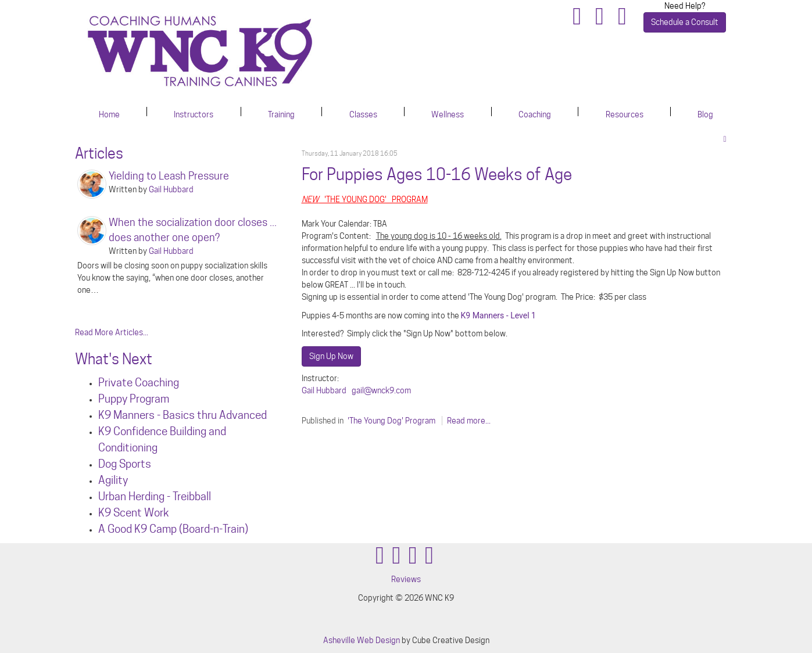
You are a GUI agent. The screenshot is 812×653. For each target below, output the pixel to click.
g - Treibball (185, 496)
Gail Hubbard (324, 390)
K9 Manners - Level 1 (498, 315)
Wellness (448, 114)
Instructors (194, 114)
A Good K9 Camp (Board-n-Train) (173, 529)
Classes (363, 114)
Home (109, 114)
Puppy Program (134, 399)
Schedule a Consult (685, 22)
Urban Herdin (128, 496)
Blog (705, 114)
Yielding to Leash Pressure (169, 176)
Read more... (469, 421)
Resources (625, 114)
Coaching (535, 114)
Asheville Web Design (362, 640)
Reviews (406, 579)
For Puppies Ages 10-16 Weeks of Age (437, 174)
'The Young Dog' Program (391, 421)
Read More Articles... (112, 332)
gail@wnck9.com (381, 390)
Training (281, 114)
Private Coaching (139, 382)
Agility (113, 480)
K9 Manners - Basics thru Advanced (183, 415)
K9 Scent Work (134, 512)
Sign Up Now (331, 356)
